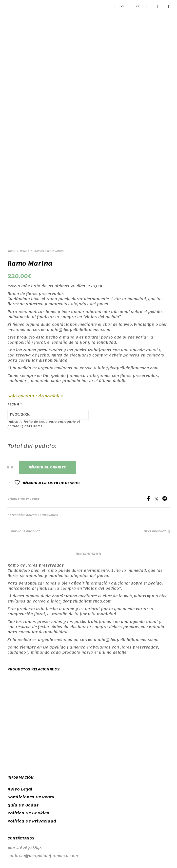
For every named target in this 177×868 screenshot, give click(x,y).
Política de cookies (28, 738)
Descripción (88, 479)
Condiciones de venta (31, 722)
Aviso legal (20, 714)
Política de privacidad (32, 746)
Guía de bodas (23, 730)
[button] (119, 6)
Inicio (11, 176)
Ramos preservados (49, 176)
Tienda (24, 176)
